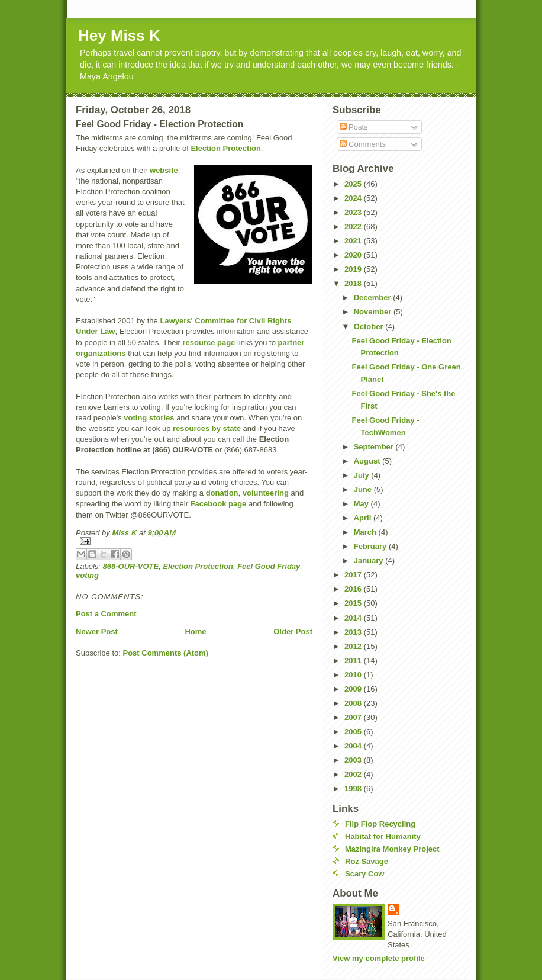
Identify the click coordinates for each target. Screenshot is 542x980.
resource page (209, 343)
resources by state (207, 428)
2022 (354, 226)
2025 (354, 184)
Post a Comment (106, 614)
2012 (354, 646)
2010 (354, 675)
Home (195, 632)
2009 (354, 689)
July (363, 475)
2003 (354, 760)
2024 (354, 198)
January (370, 560)
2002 (354, 774)
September (375, 447)
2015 (354, 603)
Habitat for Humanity (383, 836)
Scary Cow (364, 874)
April (364, 518)
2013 (354, 632)
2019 (354, 269)
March (366, 532)
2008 (354, 703)
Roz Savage (367, 861)
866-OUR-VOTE (131, 566)
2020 (354, 255)
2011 (354, 661)
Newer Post (97, 632)
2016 (354, 589)
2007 (354, 717)
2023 (354, 212)
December (373, 298)
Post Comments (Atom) (166, 653)
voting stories (149, 418)
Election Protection (225, 148)
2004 (354, 746)
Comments (363, 144)
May (362, 504)
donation (222, 493)
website (164, 170)
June (364, 489)
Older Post (293, 632)
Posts (354, 127)
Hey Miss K (119, 36)
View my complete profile (379, 958)
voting (87, 575)
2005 (354, 732)
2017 (354, 575)
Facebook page (219, 504)
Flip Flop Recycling (380, 824)
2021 (354, 241)
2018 (354, 283)
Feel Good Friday (269, 566)
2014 (354, 618)
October (370, 327)
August (368, 461)
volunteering (266, 493)
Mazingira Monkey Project (392, 849)
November (374, 312)
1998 (354, 788)
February (371, 546)
